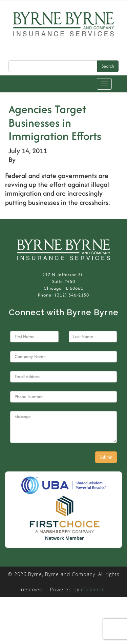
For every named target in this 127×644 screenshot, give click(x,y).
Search (108, 66)
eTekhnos (93, 589)
